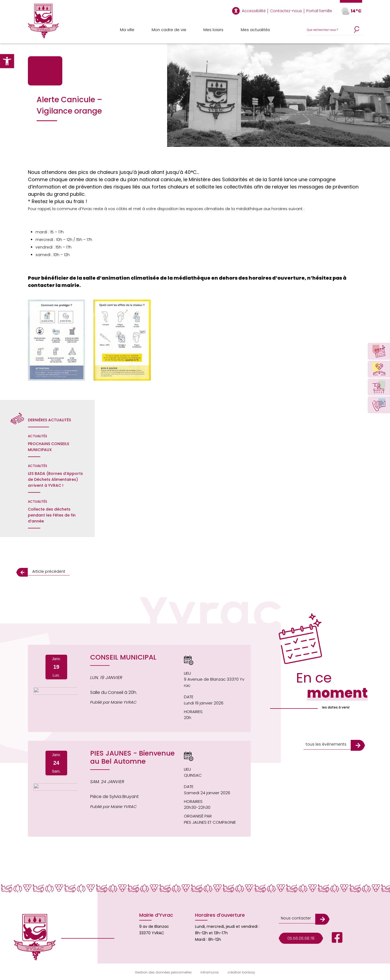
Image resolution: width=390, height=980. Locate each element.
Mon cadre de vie (169, 30)
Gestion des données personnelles (163, 972)
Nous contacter (296, 918)
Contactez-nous (286, 11)
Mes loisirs (213, 30)
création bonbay (241, 972)
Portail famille (319, 11)
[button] (7, 61)
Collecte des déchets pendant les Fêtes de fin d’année (52, 515)
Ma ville (127, 30)
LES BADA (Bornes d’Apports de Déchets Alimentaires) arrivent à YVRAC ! (55, 479)
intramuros (210, 972)
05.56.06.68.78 (301, 938)
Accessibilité (254, 11)
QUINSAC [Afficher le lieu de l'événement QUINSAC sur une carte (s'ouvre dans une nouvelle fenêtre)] (193, 775)
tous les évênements (326, 744)
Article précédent (49, 571)
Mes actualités (255, 30)
